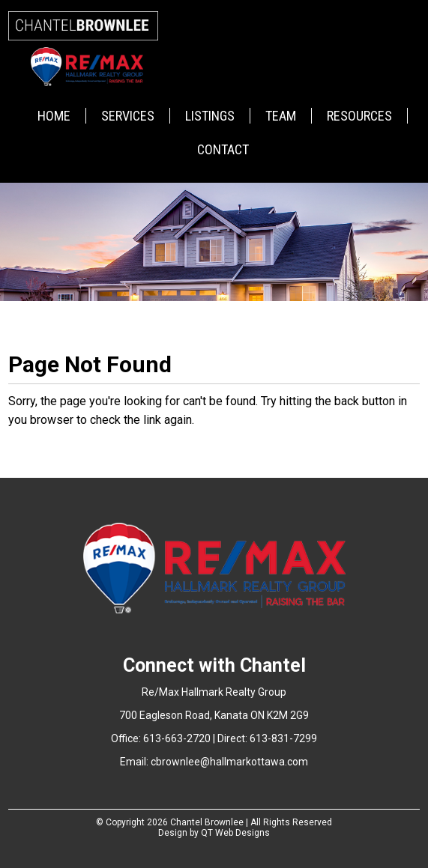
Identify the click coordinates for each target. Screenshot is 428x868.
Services (128, 116)
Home (54, 116)
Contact (223, 149)
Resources (359, 116)
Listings (210, 116)
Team (281, 116)
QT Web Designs (235, 833)
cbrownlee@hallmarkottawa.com (229, 762)
